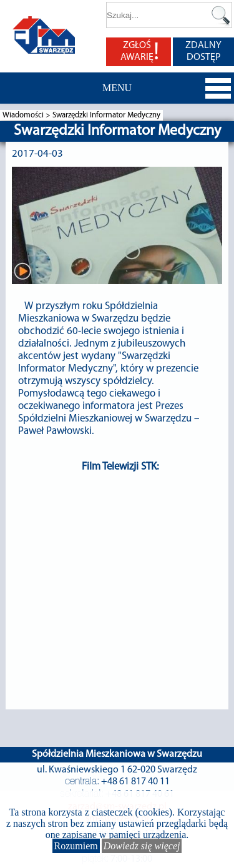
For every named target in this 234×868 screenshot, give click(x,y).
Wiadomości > (27, 115)
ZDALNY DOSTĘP (203, 52)
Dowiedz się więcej (142, 846)
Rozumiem (76, 846)
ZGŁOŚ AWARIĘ (140, 52)
